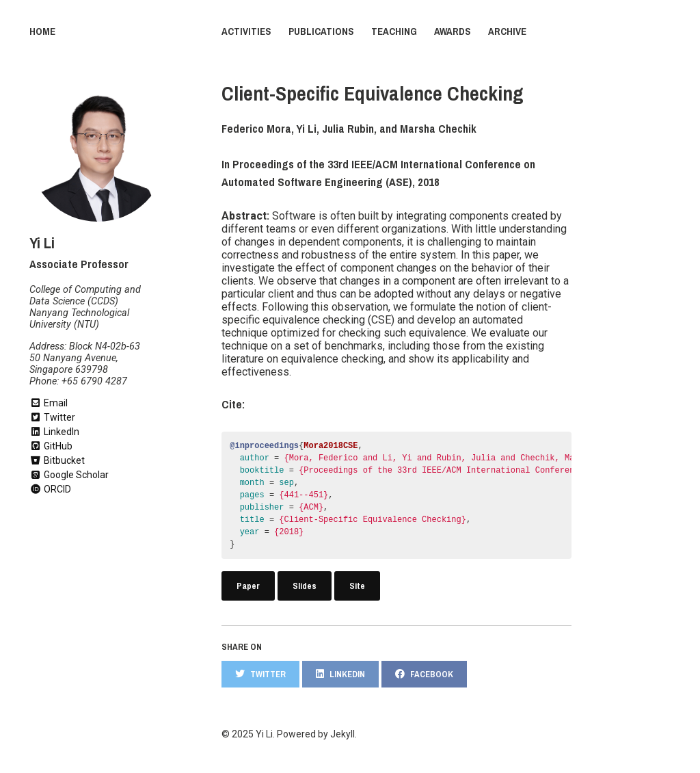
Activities (246, 31)
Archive (507, 31)
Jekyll (342, 734)
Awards (453, 31)
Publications (321, 31)
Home (42, 31)
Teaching (394, 31)
